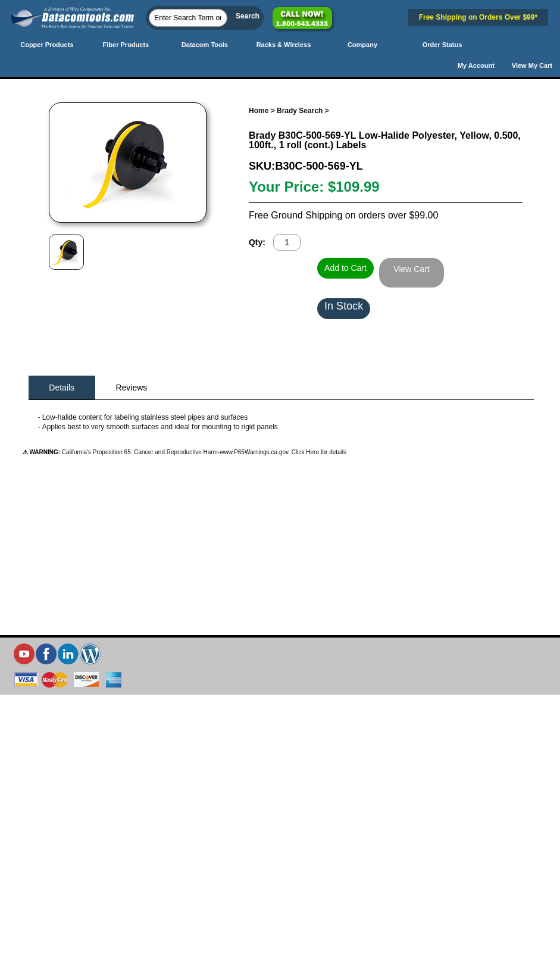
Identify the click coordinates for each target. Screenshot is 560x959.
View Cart (411, 269)
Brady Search (300, 111)
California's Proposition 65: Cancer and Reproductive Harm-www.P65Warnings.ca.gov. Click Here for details (203, 452)
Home (259, 111)
